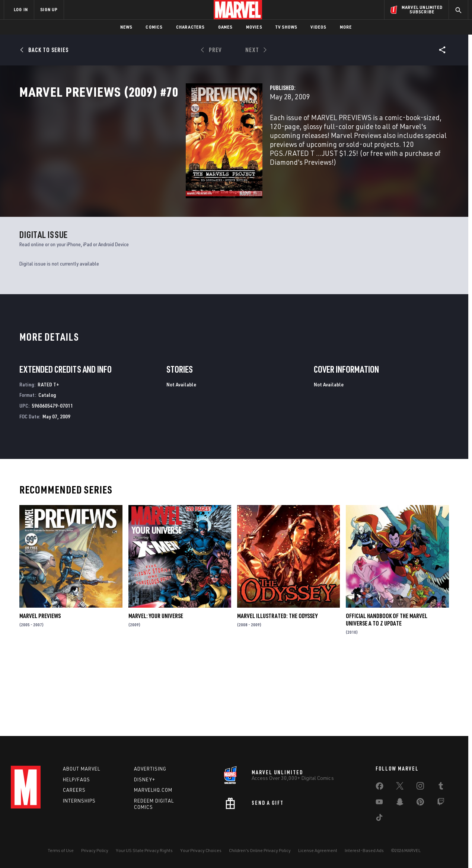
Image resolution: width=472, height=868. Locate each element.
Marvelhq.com (153, 790)
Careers (74, 790)
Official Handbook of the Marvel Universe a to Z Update (387, 694)
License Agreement (318, 850)
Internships (79, 801)
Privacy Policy (95, 850)
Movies (254, 27)
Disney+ (145, 779)
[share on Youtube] (379, 803)
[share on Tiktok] (379, 819)
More (346, 27)
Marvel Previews (40, 691)
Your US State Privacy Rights (144, 850)
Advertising (150, 769)
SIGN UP (49, 9)
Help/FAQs (76, 779)
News (126, 27)
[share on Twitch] (441, 803)
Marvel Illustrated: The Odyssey (277, 691)
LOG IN (21, 9)
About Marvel (82, 769)
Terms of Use (61, 850)
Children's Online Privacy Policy (260, 850)
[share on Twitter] (400, 787)
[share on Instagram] (420, 787)
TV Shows (286, 27)
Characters (190, 27)
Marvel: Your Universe (156, 691)
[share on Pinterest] (420, 803)
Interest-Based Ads (364, 850)
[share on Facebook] (379, 788)
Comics (154, 27)
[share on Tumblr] (441, 787)
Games (225, 27)
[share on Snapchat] (400, 803)
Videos (318, 27)
